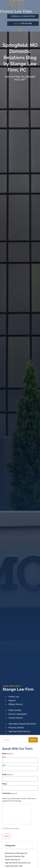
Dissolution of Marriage (14, 853)
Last (4, 765)
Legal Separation (12, 866)
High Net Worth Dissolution (16, 863)
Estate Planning (11, 860)
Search (33, 740)
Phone (5, 784)
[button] (20, 29)
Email (8, 774)
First (4, 757)
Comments (10, 793)
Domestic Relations (13, 856)
